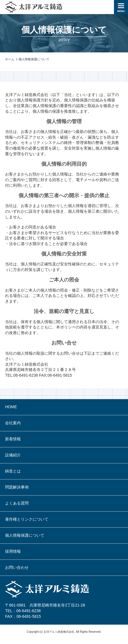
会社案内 (13, 423)
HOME (11, 407)
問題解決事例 (17, 487)
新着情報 (13, 439)
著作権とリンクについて (27, 519)
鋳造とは (13, 471)
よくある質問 (17, 503)
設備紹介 (13, 455)
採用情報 (13, 551)
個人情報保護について (25, 535)
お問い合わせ (17, 567)
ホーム (10, 59)
